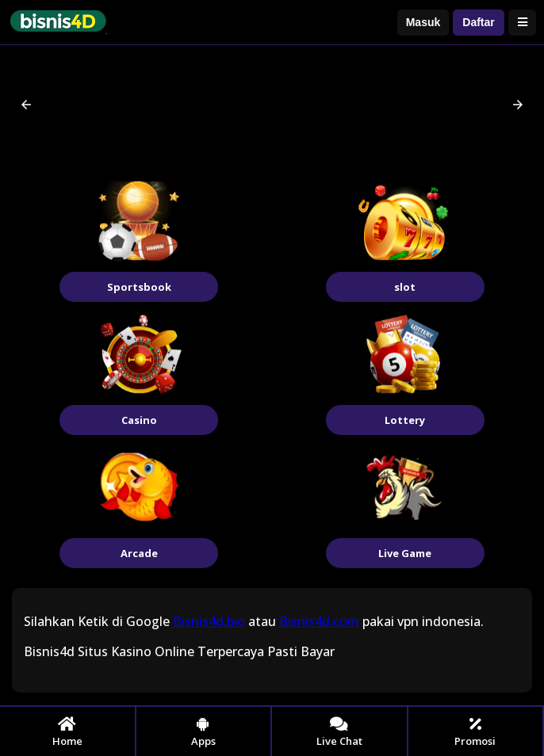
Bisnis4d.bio (209, 621)
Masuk (423, 22)
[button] (26, 105)
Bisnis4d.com (319, 621)
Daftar (478, 22)
